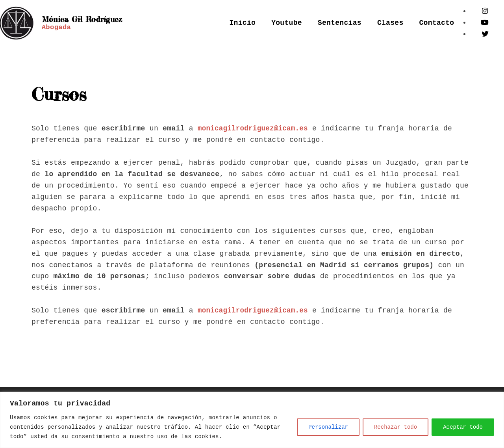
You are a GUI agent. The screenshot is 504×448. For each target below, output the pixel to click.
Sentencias (340, 23)
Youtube (287, 23)
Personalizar (328, 427)
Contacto (437, 23)
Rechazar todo (396, 427)
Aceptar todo (463, 427)
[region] (252, 420)
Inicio (243, 23)
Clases (390, 23)
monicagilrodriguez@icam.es (255, 128)
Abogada (57, 31)
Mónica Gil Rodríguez (63, 19)
